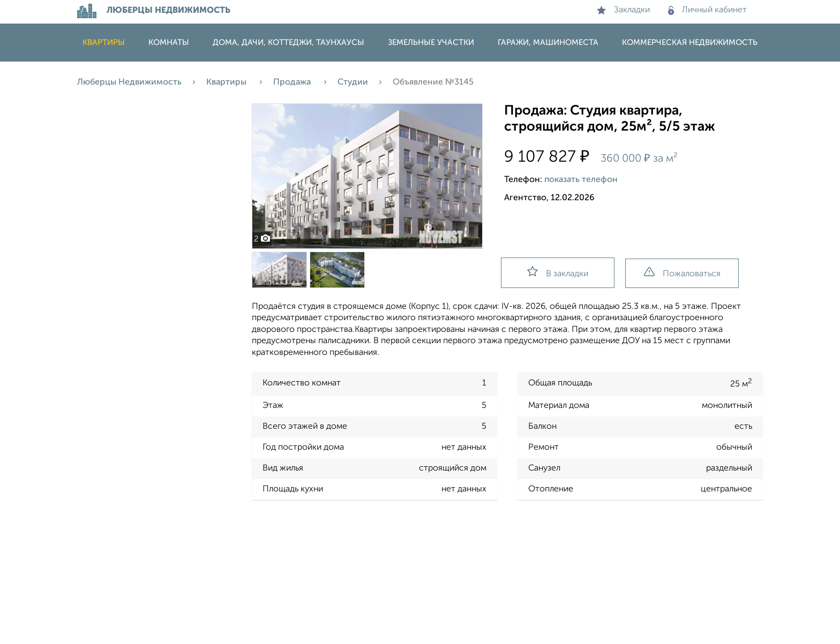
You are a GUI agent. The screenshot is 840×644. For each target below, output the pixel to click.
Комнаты (169, 43)
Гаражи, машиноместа (548, 43)
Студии (353, 82)
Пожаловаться (682, 273)
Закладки (623, 10)
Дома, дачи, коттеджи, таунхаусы (288, 43)
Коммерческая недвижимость (690, 43)
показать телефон (581, 180)
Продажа (293, 82)
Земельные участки (431, 43)
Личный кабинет (707, 10)
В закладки (558, 272)
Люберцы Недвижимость (129, 82)
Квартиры (104, 43)
